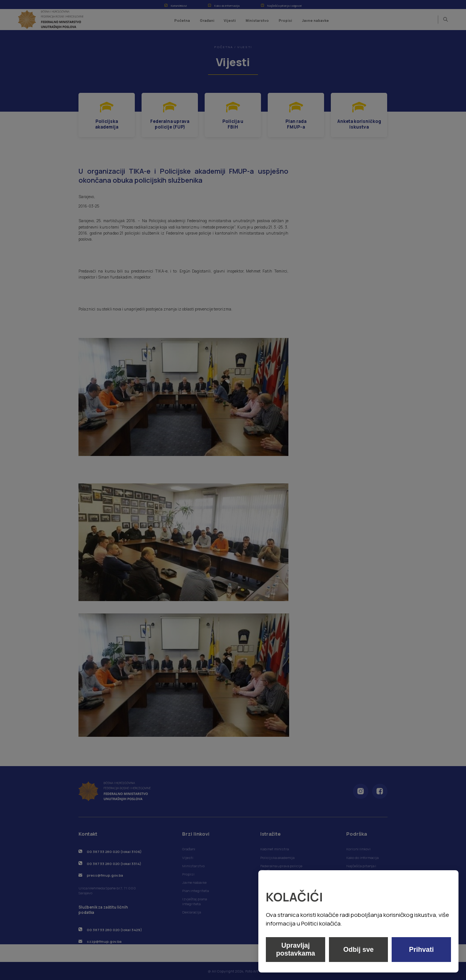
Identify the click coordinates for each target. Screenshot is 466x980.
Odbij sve (358, 950)
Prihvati (421, 950)
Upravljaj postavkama (296, 949)
